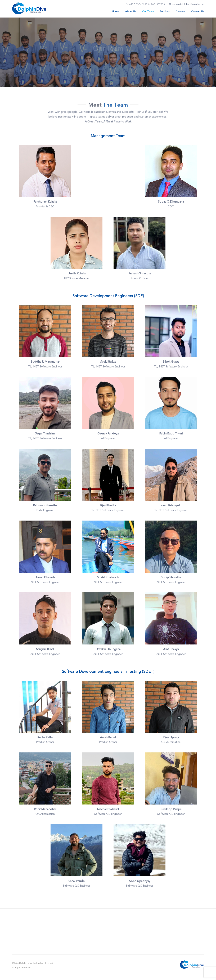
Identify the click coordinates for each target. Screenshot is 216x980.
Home (115, 12)
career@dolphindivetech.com (186, 5)
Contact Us (198, 12)
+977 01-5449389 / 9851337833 (146, 5)
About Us (131, 12)
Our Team (148, 12)
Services (165, 12)
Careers (180, 12)
